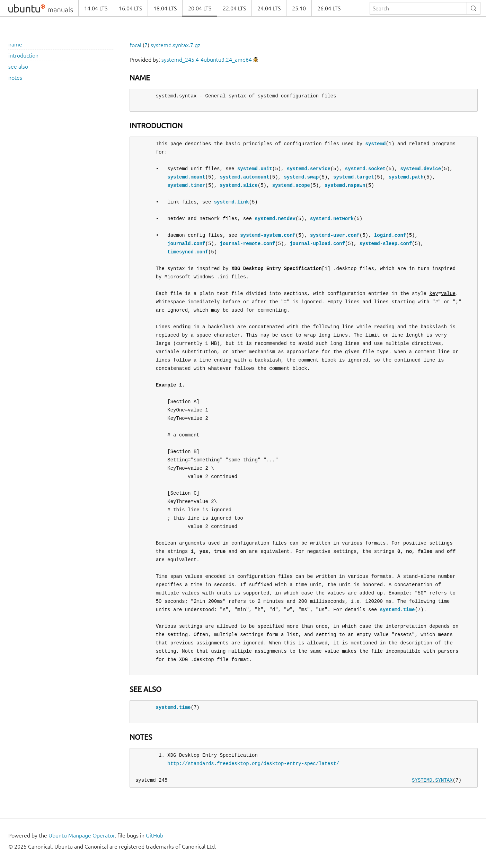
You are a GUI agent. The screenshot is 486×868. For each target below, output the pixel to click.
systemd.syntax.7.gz (175, 45)
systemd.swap (301, 177)
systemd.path (406, 177)
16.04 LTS (130, 8)
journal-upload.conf (317, 244)
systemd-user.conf (335, 235)
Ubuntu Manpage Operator (82, 835)
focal (135, 45)
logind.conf (390, 235)
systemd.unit (255, 169)
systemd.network (332, 219)
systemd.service (309, 169)
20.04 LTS (200, 8)
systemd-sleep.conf (386, 244)
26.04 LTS (329, 8)
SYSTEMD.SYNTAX (432, 780)
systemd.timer (186, 185)
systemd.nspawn (345, 185)
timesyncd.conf (188, 252)
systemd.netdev (275, 219)
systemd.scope (291, 185)
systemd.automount (244, 177)
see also (18, 67)
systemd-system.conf (268, 235)
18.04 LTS (165, 8)
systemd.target (354, 177)
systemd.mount (186, 177)
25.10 (299, 8)
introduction (23, 55)
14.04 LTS (96, 8)
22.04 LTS (234, 8)
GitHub (154, 835)
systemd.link (232, 202)
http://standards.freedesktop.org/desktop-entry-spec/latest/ (253, 763)
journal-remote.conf (247, 244)
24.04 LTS (269, 8)
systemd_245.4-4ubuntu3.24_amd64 (207, 60)
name (15, 44)
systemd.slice (238, 185)
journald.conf (186, 244)
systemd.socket (365, 169)
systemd (375, 144)
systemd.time (397, 610)
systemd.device (421, 169)
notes (15, 78)
